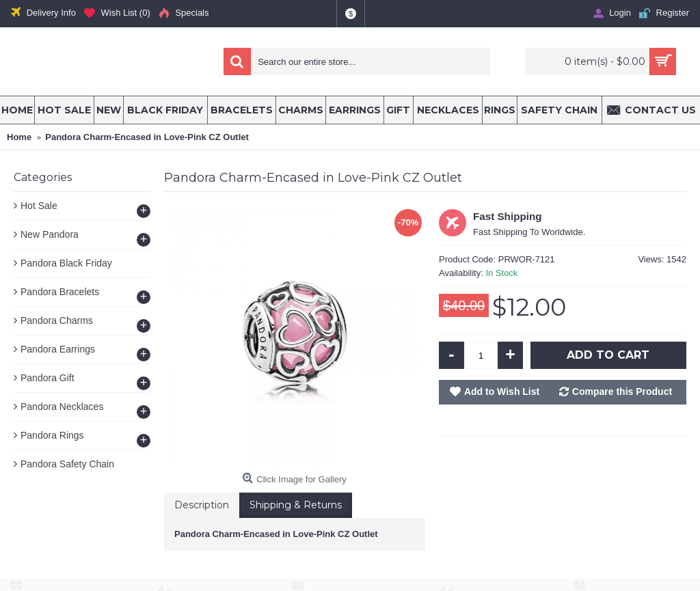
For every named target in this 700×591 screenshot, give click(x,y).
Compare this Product (622, 391)
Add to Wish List (502, 391)
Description (202, 505)
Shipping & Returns (296, 505)
